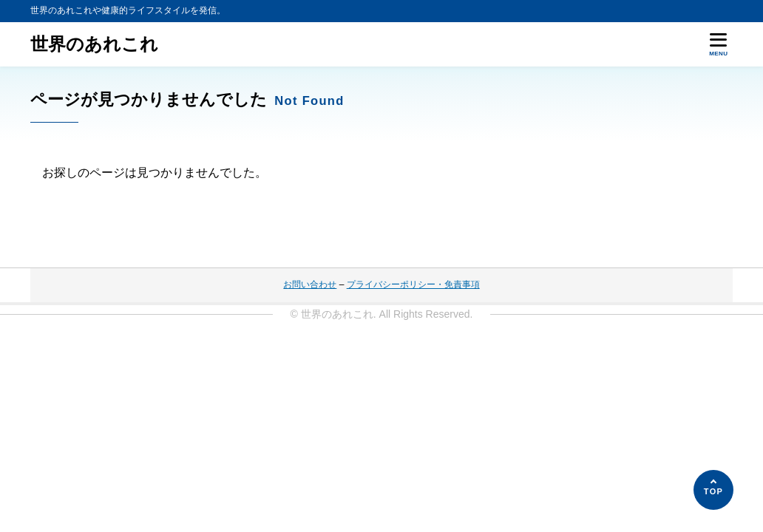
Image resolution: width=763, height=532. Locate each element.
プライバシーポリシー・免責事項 (413, 284)
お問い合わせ (310, 284)
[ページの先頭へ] (713, 490)
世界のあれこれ (94, 44)
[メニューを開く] (719, 44)
